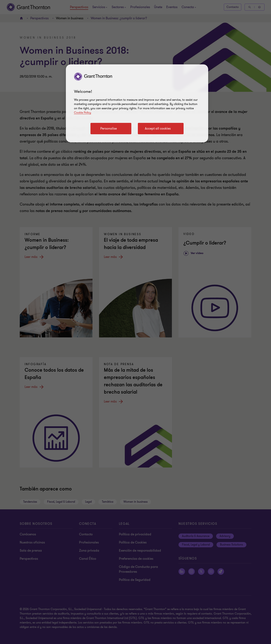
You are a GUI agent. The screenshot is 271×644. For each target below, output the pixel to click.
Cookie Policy (83, 113)
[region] (137, 103)
